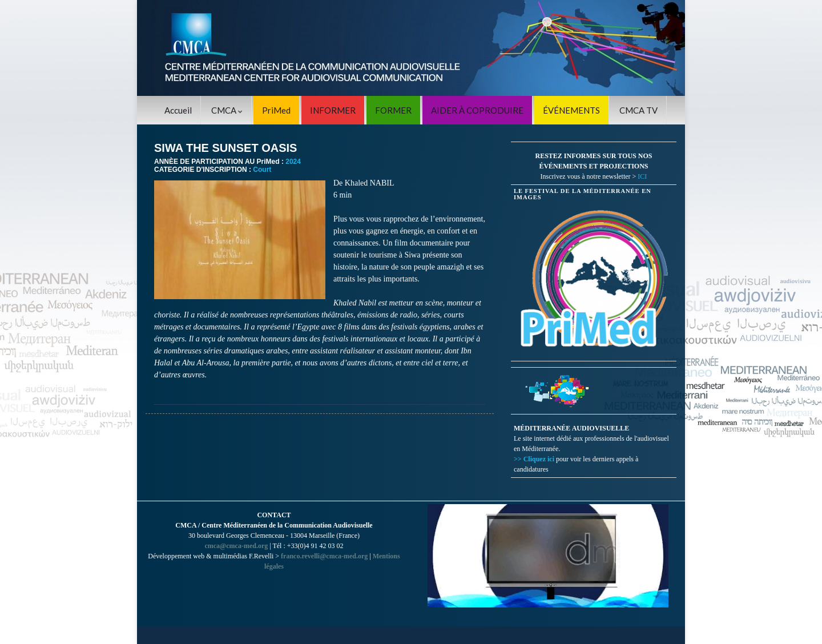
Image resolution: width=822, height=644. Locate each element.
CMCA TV (638, 110)
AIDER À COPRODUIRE (477, 110)
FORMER (393, 110)
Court (262, 170)
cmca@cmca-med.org (236, 546)
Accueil (178, 110)
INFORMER (333, 110)
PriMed (276, 110)
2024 (293, 162)
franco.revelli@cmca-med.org (324, 556)
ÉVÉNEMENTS (571, 110)
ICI (642, 176)
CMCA (227, 110)
